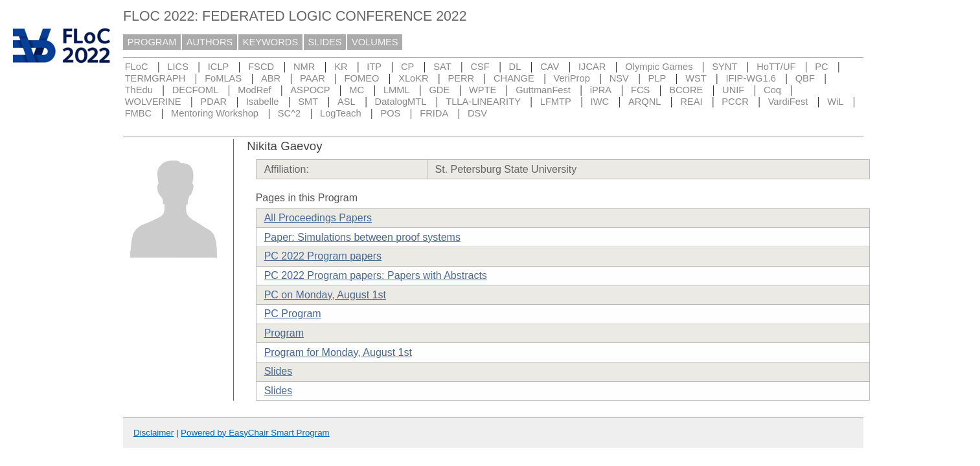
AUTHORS (210, 42)
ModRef (254, 90)
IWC (600, 102)
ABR (271, 78)
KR (341, 67)
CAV (550, 67)
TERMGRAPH (155, 78)
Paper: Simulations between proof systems (362, 237)
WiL (835, 102)
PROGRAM (152, 42)
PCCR (735, 102)
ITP (374, 67)
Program (284, 333)
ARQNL (645, 102)
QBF (805, 78)
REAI (691, 102)
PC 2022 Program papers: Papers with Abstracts (376, 275)
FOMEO (362, 78)
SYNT (724, 67)
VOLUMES (375, 42)
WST (696, 78)
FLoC (137, 67)
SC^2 (289, 113)
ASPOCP (310, 90)
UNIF (733, 90)
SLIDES (325, 42)
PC (821, 67)
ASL (347, 102)
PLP (657, 78)
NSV (619, 78)
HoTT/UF (776, 67)
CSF (480, 67)
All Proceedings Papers (318, 218)
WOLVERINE (153, 102)
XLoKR (413, 78)
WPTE (483, 90)
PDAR (213, 102)
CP (407, 67)
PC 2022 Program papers (323, 256)
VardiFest (788, 102)
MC (357, 90)
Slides (279, 371)
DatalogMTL (401, 102)
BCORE (686, 90)
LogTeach (341, 113)
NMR (304, 67)
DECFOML (196, 90)
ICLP (219, 67)
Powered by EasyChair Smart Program (255, 433)
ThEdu (139, 90)
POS (390, 113)
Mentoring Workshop (215, 113)
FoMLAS (223, 78)
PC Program (293, 314)
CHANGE (514, 78)
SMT (308, 102)
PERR (461, 78)
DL (515, 67)
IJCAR (592, 67)
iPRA (601, 90)
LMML (397, 90)
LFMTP (556, 102)
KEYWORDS (271, 42)
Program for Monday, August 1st (338, 352)
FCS (640, 90)
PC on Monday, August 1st (325, 295)
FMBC (139, 113)
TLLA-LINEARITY (483, 102)
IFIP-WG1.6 (751, 78)
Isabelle (263, 102)
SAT (442, 67)
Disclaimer (154, 433)
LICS (178, 67)
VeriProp (572, 78)
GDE (439, 90)
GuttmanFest (543, 90)
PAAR (313, 78)
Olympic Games (659, 67)
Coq (772, 90)
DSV (477, 113)
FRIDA (434, 113)
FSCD (261, 67)
